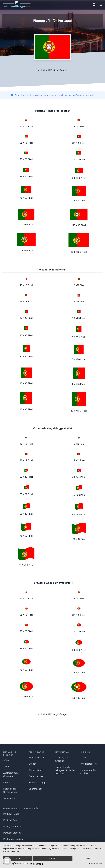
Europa (7, 782)
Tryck (83, 757)
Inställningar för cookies (88, 772)
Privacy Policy (98, 864)
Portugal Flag (10, 820)
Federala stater (37, 757)
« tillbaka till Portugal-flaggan (53, 70)
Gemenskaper (36, 770)
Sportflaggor (35, 789)
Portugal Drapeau (12, 833)
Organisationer (36, 776)
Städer (32, 764)
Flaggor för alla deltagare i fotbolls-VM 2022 (65, 770)
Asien (6, 767)
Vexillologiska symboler (61, 759)
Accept (52, 859)
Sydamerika (9, 798)
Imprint (91, 864)
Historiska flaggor (38, 783)
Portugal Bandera (12, 826)
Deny (17, 859)
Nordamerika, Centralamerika (11, 790)
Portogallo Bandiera (13, 839)
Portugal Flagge (11, 814)
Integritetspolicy (89, 764)
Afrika (6, 760)
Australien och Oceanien (10, 775)
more (87, 859)
